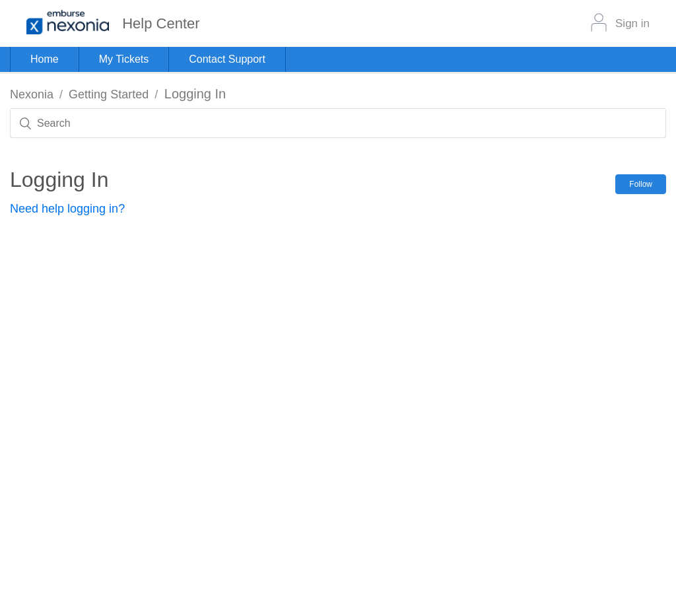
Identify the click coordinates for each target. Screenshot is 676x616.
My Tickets (124, 59)
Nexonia (32, 94)
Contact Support (227, 59)
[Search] (338, 123)
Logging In (195, 94)
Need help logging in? (67, 209)
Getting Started (109, 94)
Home (45, 59)
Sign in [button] (632, 23)
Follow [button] (641, 184)
